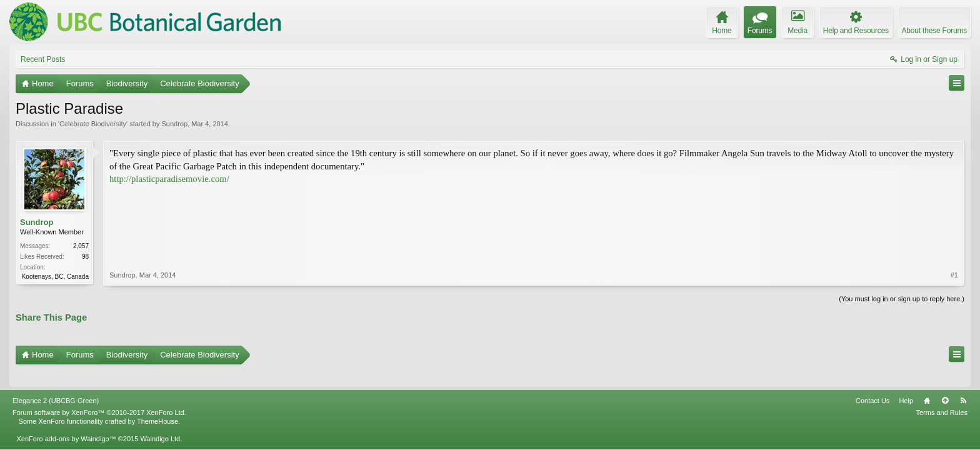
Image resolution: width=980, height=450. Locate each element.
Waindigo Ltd (160, 421)
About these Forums (934, 31)
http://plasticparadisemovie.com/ (169, 179)
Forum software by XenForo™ (99, 395)
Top (945, 383)
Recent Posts (43, 59)
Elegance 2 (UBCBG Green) (56, 383)
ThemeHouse (157, 404)
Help (906, 383)
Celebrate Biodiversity (93, 124)
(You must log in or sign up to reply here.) (902, 297)
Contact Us (872, 383)
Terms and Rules (942, 395)
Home (927, 383)
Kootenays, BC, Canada (55, 277)
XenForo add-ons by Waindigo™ (66, 421)
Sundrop (174, 124)
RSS (963, 383)
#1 (954, 221)
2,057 (81, 246)
